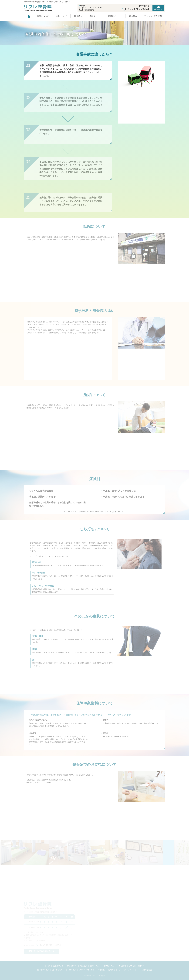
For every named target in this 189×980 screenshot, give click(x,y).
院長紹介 (78, 16)
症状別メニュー (115, 16)
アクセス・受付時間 (153, 16)
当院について (43, 16)
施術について (61, 16)
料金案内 (133, 16)
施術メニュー (95, 16)
